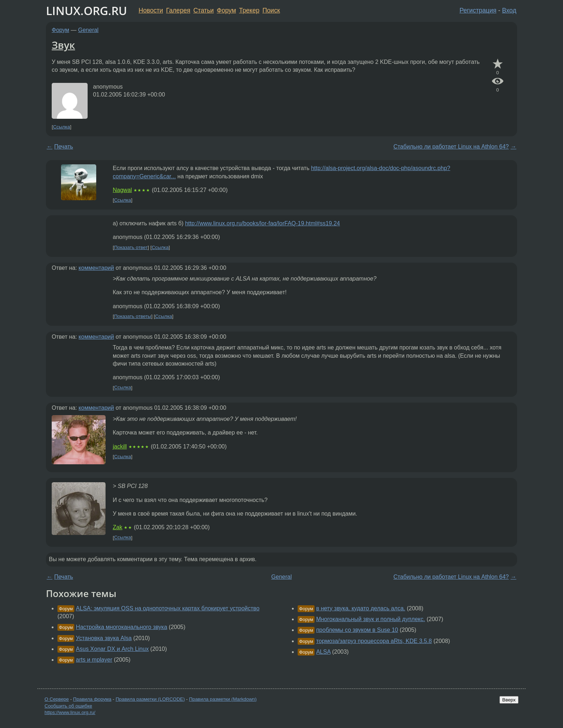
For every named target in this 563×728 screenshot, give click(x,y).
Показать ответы (133, 316)
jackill (120, 447)
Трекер (249, 10)
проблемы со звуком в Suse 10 (357, 630)
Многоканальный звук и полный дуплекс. (370, 619)
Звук (63, 45)
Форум (226, 10)
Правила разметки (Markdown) (223, 699)
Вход (509, 10)
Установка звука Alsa (104, 638)
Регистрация (478, 10)
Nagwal (122, 190)
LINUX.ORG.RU (87, 11)
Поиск (271, 10)
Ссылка (62, 127)
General (89, 30)
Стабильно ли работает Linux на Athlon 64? (451, 147)
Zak (118, 527)
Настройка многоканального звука (121, 627)
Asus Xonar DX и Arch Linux (112, 649)
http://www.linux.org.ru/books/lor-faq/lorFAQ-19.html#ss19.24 (262, 223)
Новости (151, 10)
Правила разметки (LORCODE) (150, 699)
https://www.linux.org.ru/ (70, 712)
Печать (64, 147)
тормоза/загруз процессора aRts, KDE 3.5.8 (374, 641)
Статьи (203, 10)
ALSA (323, 652)
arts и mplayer (94, 660)
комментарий (96, 268)
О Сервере (57, 699)
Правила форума (92, 699)
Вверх (509, 700)
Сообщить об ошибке (68, 706)
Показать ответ (131, 247)
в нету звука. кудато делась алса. (360, 608)
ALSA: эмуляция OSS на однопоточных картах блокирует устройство (167, 608)
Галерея (178, 10)
